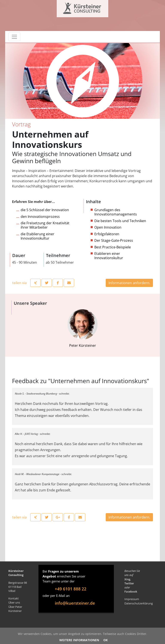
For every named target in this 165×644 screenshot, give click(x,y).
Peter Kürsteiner (82, 329)
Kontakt (14, 598)
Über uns (14, 602)
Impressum (132, 599)
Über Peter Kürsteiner (15, 609)
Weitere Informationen (79, 640)
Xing (127, 579)
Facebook (131, 591)
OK (105, 640)
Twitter (129, 583)
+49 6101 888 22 (71, 589)
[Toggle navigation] (14, 37)
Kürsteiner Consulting (73, 7)
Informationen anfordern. (129, 283)
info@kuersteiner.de (75, 603)
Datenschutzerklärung (139, 603)
